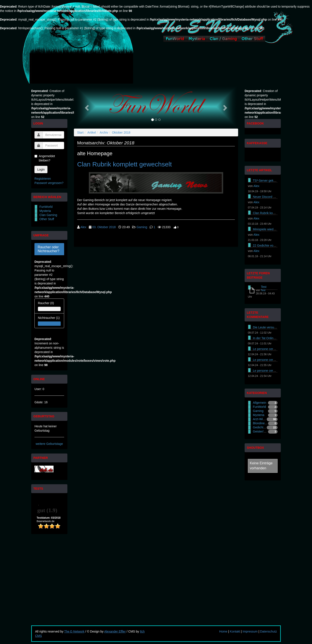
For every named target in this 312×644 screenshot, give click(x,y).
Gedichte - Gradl (264, 427)
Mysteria (45, 211)
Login (41, 169)
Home (223, 631)
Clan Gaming (48, 215)
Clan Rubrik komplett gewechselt (124, 164)
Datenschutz (268, 631)
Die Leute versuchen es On (271, 327)
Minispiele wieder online (269, 229)
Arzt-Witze (260, 419)
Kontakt (235, 631)
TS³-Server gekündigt (267, 181)
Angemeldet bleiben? (45, 158)
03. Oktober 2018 (104, 227)
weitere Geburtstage (49, 444)
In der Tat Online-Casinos (270, 338)
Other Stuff (47, 219)
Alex (83, 227)
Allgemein (259, 403)
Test (264, 287)
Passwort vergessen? (49, 183)
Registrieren (43, 179)
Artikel (92, 132)
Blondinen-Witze (264, 423)
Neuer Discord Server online (272, 197)
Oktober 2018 (121, 132)
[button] (86, 107)
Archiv (104, 132)
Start (80, 132)
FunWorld (46, 207)
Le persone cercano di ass (271, 349)
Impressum (250, 631)
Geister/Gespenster (266, 431)
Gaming (142, 227)
